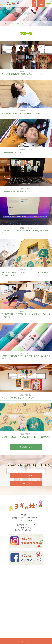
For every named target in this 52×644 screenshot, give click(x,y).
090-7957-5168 (26, 475)
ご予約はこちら (26, 483)
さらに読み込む (26, 447)
